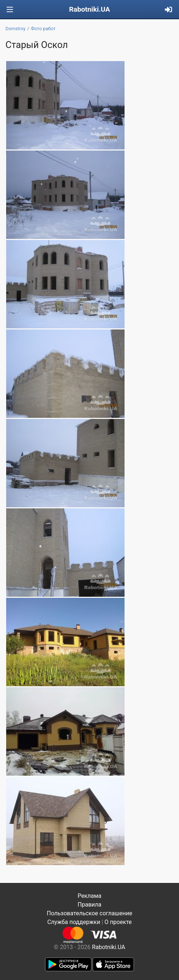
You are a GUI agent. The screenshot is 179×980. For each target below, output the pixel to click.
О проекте (118, 922)
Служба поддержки (74, 922)
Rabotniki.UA (89, 9)
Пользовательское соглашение (90, 913)
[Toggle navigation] (10, 10)
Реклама (90, 896)
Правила (89, 905)
